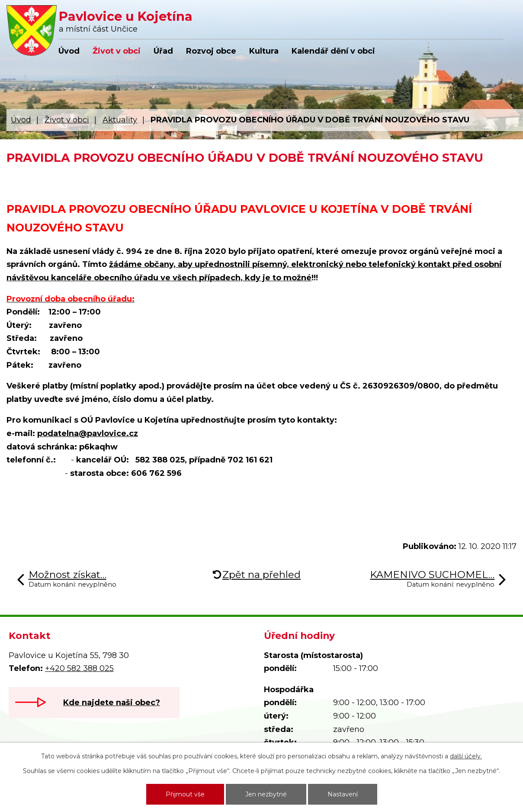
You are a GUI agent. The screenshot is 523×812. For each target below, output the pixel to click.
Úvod (69, 51)
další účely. (466, 756)
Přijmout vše (185, 794)
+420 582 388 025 (79, 668)
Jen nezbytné (266, 794)
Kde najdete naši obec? (112, 703)
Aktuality (120, 120)
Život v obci (117, 51)
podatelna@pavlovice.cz (88, 433)
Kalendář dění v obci (333, 51)
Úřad (163, 51)
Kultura (264, 51)
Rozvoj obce (211, 51)
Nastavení (343, 794)
